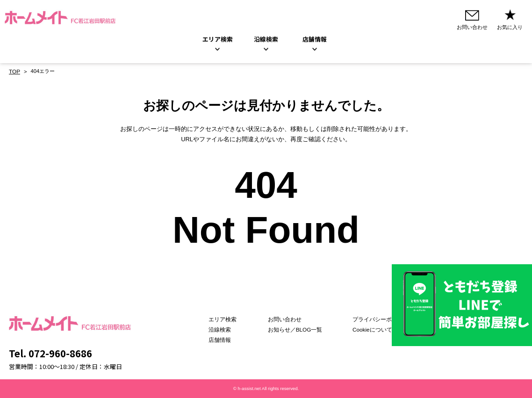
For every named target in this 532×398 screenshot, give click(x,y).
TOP (14, 72)
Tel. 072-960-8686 (50, 353)
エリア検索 (218, 40)
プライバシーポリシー (377, 320)
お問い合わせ (288, 320)
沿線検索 (266, 40)
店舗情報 (229, 340)
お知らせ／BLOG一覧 (298, 330)
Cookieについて (370, 330)
